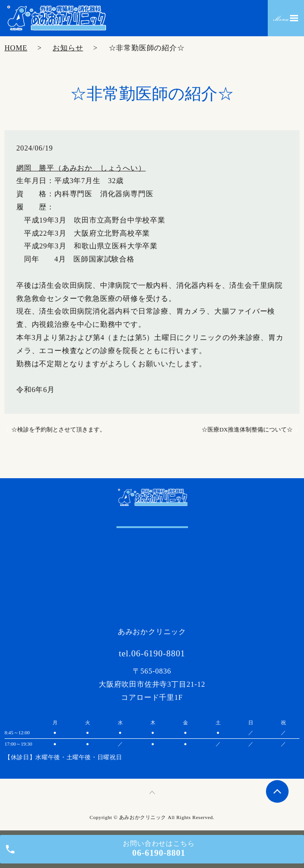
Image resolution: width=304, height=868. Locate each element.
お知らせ (68, 48)
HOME (16, 48)
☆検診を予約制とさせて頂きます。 (58, 429)
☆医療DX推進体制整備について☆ (247, 429)
